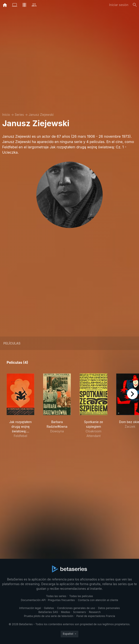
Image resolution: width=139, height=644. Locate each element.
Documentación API (33, 600)
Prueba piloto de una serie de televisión (49, 616)
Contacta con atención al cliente (98, 600)
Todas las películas (81, 596)
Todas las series (56, 596)
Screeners (79, 612)
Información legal (30, 608)
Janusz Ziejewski (41, 115)
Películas (12, 343)
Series (19, 115)
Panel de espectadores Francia (96, 616)
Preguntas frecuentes (61, 600)
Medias (65, 612)
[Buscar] (135, 5)
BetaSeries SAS (48, 612)
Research (95, 612)
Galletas (49, 608)
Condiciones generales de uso (76, 608)
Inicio (6, 115)
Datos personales (109, 608)
